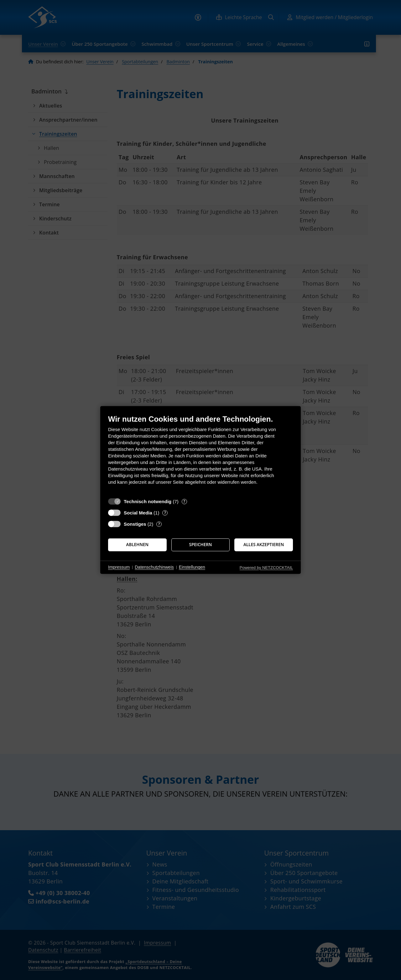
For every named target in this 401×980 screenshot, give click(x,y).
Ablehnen (138, 545)
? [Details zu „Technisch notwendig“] (184, 501)
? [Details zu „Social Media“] (165, 513)
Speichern (201, 545)
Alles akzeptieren (264, 545)
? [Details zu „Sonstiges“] (159, 524)
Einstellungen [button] (192, 567)
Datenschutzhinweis (154, 567)
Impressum (119, 567)
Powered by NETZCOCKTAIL (266, 568)
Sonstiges (135, 524)
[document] (200, 454)
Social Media (138, 513)
